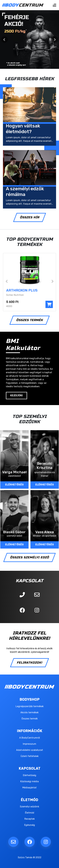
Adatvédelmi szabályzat (30, 750)
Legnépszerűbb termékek (30, 706)
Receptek (30, 819)
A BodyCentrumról (30, 738)
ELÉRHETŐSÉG (14, 485)
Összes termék (30, 719)
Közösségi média (29, 781)
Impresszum (29, 744)
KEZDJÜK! (17, 395)
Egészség (30, 825)
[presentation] (7, 281)
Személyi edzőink (29, 807)
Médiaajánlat (29, 788)
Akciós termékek (29, 712)
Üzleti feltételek (30, 756)
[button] (4, 40)
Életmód (30, 813)
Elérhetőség (30, 775)
